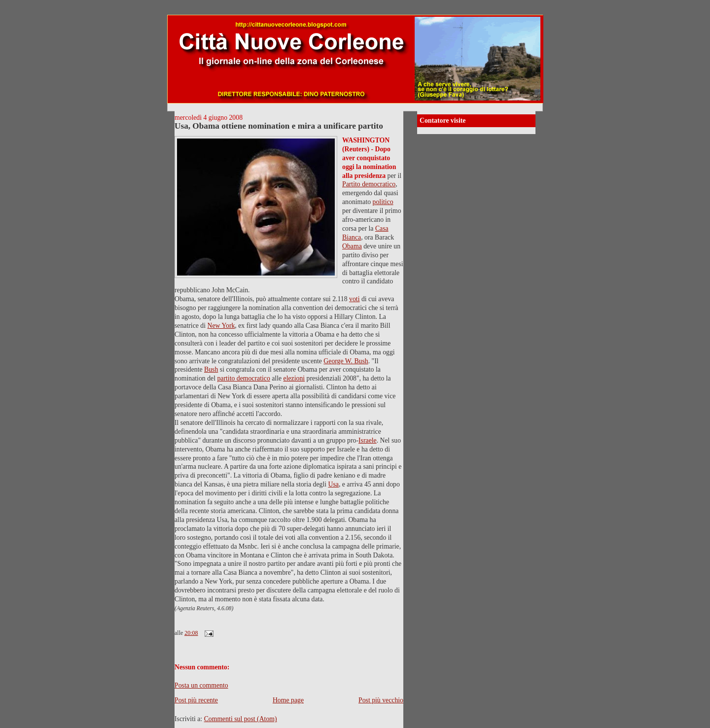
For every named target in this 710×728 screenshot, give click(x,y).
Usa (334, 484)
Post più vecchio (381, 700)
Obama (352, 246)
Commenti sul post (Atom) (241, 719)
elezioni (294, 378)
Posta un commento (201, 685)
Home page (288, 700)
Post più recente (196, 700)
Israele (368, 440)
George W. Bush (346, 361)
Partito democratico (369, 184)
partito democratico (243, 378)
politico (383, 202)
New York (221, 326)
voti (354, 299)
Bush (211, 369)
